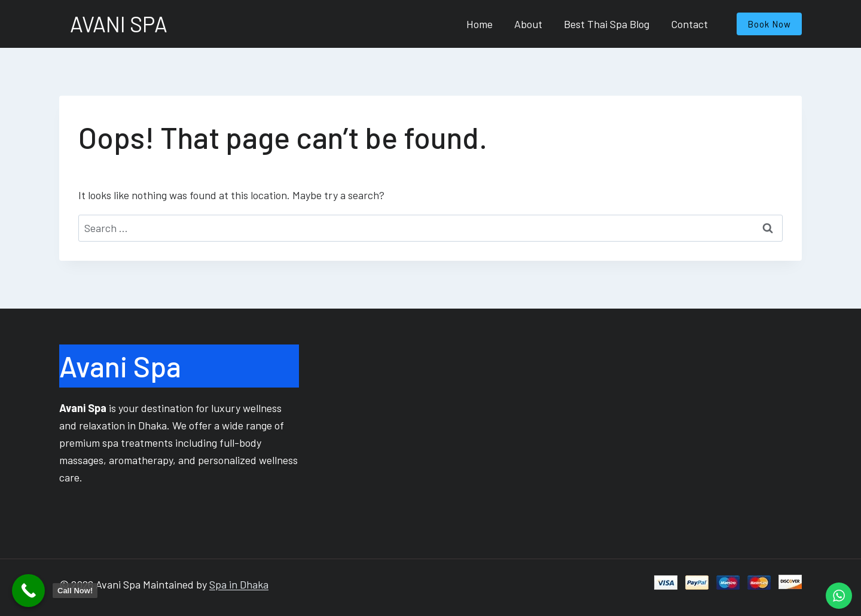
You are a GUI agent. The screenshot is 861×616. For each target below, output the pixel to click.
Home (480, 24)
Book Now (769, 24)
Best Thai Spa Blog (607, 24)
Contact (689, 24)
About (528, 24)
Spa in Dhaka (239, 584)
